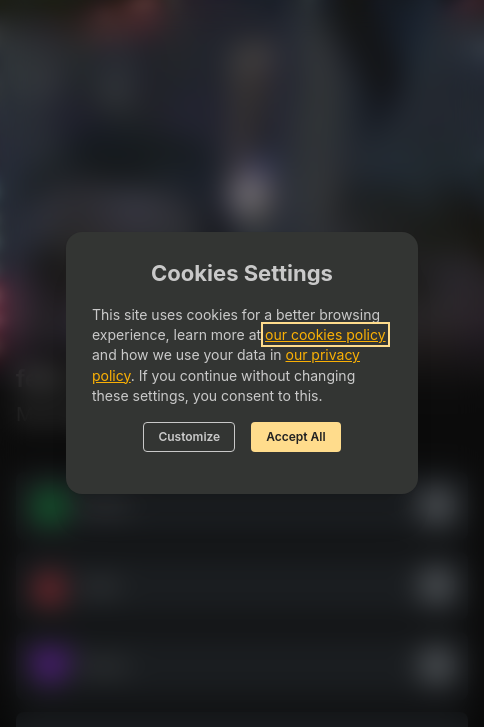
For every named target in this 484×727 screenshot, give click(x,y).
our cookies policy (325, 334)
